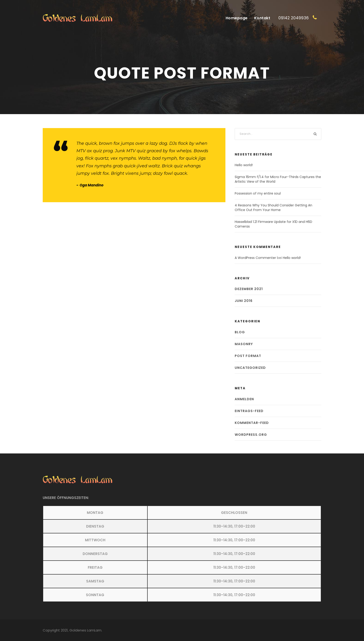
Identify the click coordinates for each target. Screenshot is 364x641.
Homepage (237, 18)
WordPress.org (251, 435)
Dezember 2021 (249, 289)
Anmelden (244, 399)
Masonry (244, 344)
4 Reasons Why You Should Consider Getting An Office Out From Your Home (273, 208)
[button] (182, 554)
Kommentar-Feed (252, 423)
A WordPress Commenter (255, 258)
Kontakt (262, 18)
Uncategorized (250, 368)
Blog (240, 332)
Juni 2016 (244, 301)
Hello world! (244, 165)
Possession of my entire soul (258, 193)
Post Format (248, 356)
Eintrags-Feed (249, 411)
